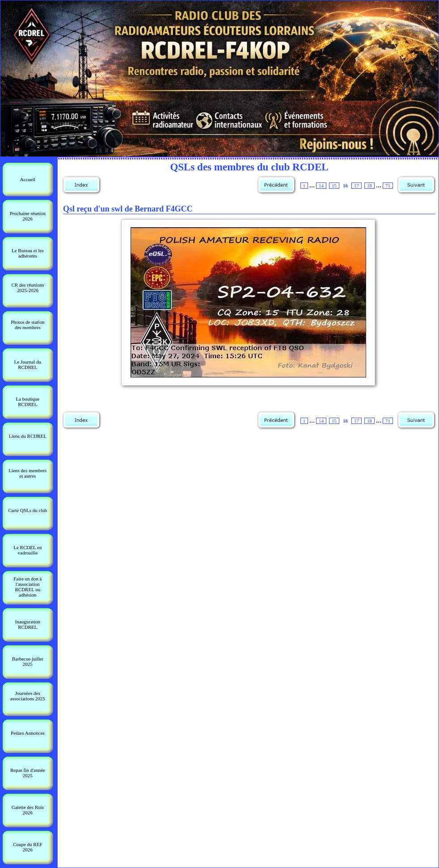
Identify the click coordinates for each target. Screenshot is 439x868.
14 (321, 186)
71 (388, 186)
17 (357, 186)
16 (345, 186)
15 (334, 186)
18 (369, 186)
